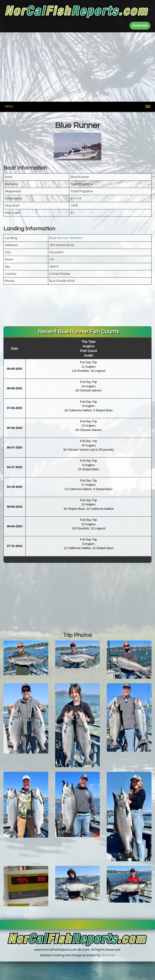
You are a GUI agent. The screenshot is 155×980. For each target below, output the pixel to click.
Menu (9, 107)
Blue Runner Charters (66, 238)
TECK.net (108, 955)
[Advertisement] (77, 67)
